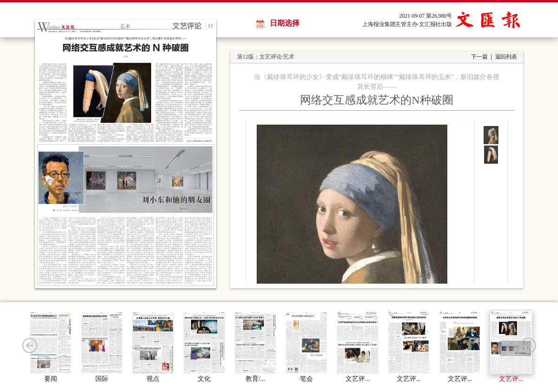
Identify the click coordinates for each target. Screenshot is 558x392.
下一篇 (479, 57)
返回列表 (506, 57)
